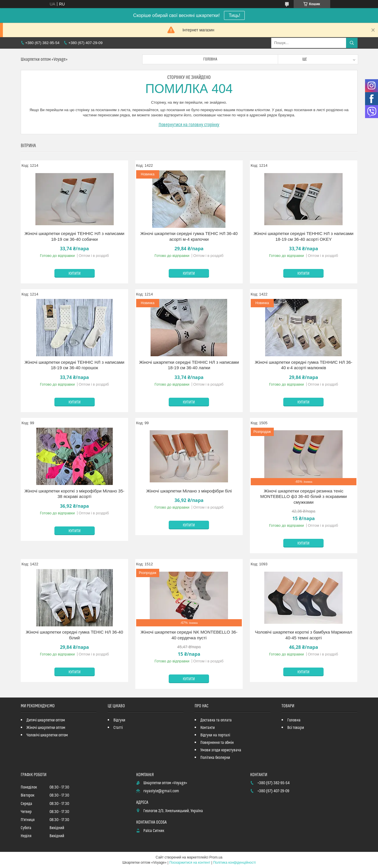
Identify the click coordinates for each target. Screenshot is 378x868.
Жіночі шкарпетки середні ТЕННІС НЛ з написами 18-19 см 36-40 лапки (189, 365)
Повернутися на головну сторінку (189, 125)
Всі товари (296, 728)
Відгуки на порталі (215, 735)
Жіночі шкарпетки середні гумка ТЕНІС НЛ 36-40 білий (75, 635)
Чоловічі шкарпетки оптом (47, 735)
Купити (75, 274)
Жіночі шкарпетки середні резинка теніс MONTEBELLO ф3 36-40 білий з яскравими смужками (304, 496)
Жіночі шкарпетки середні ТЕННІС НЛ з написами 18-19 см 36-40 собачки (74, 236)
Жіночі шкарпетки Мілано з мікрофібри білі (189, 491)
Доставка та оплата (216, 720)
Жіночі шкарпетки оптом (46, 728)
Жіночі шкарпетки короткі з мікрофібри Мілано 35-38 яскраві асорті (74, 494)
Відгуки (119, 720)
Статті (118, 728)
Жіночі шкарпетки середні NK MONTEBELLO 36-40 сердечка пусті (189, 635)
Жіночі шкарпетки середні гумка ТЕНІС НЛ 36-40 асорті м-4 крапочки (189, 236)
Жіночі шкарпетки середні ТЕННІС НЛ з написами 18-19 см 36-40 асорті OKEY (304, 236)
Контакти (208, 728)
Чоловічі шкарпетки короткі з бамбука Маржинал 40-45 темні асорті (303, 635)
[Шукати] (352, 43)
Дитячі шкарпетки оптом (46, 720)
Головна (210, 59)
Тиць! (234, 15)
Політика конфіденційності (234, 863)
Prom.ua (216, 857)
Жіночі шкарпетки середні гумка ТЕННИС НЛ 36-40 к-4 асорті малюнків (304, 365)
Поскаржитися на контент (190, 863)
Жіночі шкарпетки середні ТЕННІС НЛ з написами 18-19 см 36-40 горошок (74, 365)
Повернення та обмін (217, 743)
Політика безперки (215, 758)
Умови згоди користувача (221, 750)
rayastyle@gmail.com (161, 791)
